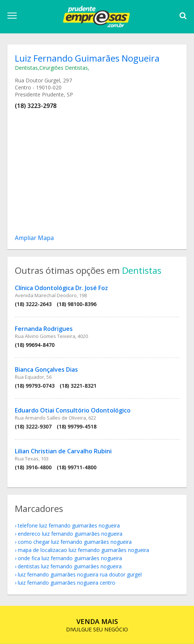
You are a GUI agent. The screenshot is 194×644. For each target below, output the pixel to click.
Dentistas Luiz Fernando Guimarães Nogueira (70, 566)
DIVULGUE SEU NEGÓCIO (97, 625)
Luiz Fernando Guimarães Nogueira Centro (67, 583)
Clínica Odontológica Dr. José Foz (61, 288)
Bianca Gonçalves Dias (46, 369)
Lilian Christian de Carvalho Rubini (63, 451)
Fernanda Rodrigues (44, 329)
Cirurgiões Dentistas (64, 68)
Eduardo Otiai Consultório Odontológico (73, 410)
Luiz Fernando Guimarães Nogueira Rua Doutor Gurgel (80, 574)
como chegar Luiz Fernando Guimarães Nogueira (75, 542)
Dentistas (26, 68)
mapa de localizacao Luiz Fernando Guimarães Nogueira (83, 550)
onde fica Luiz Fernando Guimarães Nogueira (70, 558)
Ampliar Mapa (34, 238)
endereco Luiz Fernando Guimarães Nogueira (70, 534)
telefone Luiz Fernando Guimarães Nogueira (69, 525)
